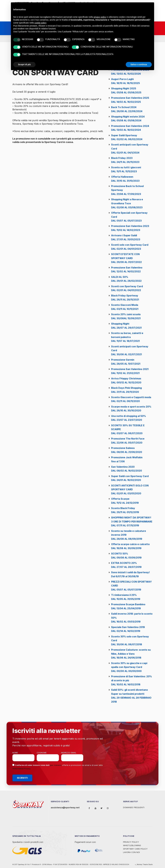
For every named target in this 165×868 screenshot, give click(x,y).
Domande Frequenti (134, 807)
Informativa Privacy (22, 769)
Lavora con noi (131, 852)
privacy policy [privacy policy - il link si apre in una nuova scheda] (100, 17)
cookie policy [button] (40, 23)
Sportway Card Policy (135, 849)
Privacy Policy (131, 842)
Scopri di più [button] (24, 64)
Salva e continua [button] (139, 64)
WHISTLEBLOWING (132, 845)
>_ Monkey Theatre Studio (144, 865)
